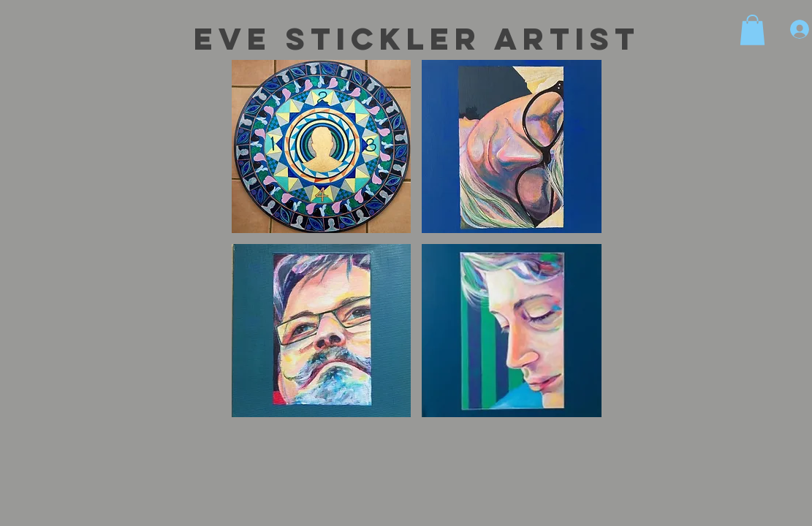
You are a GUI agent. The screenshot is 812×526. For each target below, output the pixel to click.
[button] (752, 30)
